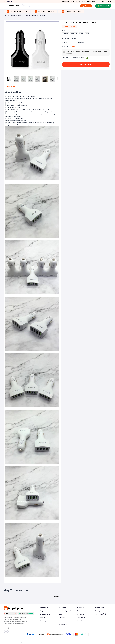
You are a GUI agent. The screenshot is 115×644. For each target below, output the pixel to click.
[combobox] (83, 42)
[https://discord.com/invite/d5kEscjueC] (7, 632)
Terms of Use (94, 642)
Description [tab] (11, 86)
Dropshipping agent (46, 614)
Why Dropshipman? (65, 611)
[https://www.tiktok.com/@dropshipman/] (5, 632)
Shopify (98, 611)
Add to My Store (86, 64)
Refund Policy (63, 624)
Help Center (81, 614)
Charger (42, 16)
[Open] (97, 42)
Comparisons (81, 617)
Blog (78, 611)
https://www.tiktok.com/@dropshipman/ (5, 632)
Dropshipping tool (46, 611)
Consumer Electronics (16, 16)
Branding (43, 621)
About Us (61, 614)
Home (5, 16)
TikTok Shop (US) (101, 614)
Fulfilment (43, 617)
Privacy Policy (102, 642)
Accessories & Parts (31, 16)
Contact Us (62, 617)
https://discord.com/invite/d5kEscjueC (7, 632)
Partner (61, 621)
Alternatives (81, 621)
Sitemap (109, 642)
